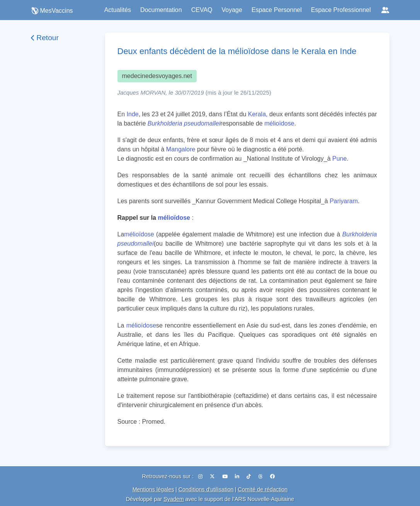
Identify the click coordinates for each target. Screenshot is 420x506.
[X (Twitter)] (213, 477)
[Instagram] (201, 477)
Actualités (118, 10)
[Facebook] (272, 477)
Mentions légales (153, 489)
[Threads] (261, 477)
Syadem (174, 499)
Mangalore (181, 149)
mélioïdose (279, 123)
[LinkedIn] (238, 477)
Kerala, (258, 114)
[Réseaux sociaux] (385, 10)
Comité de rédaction (263, 489)
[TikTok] (249, 477)
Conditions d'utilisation (206, 489)
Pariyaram (344, 201)
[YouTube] (225, 477)
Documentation (161, 10)
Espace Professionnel (341, 10)
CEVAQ (202, 10)
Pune (339, 159)
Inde (133, 114)
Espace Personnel (277, 10)
